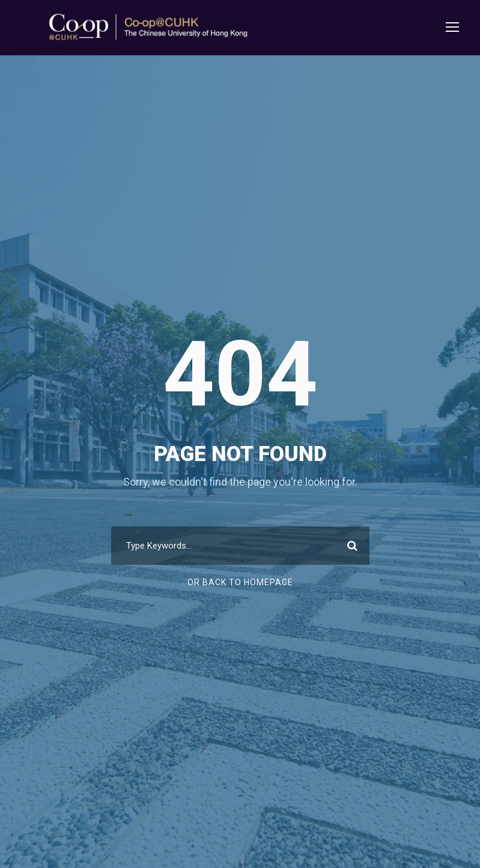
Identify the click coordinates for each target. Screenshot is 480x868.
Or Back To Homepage (240, 582)
